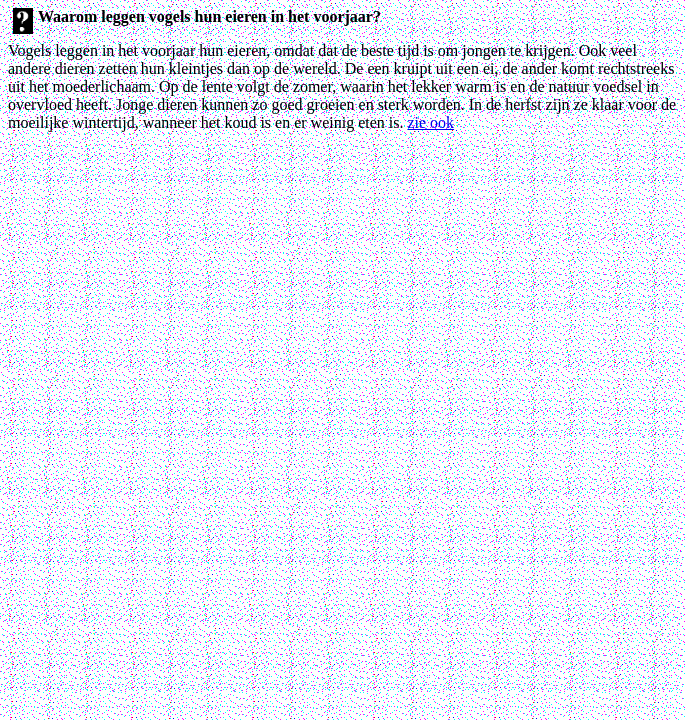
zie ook (430, 122)
